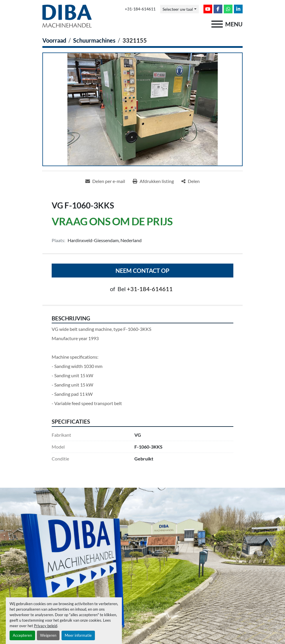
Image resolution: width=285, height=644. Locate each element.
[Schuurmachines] (94, 40)
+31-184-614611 (140, 9)
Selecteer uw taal (178, 9)
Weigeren (48, 635)
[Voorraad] (54, 40)
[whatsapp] (228, 9)
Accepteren (22, 635)
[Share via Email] (105, 181)
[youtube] (208, 9)
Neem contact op (142, 271)
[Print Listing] (153, 181)
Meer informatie (78, 635)
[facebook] (218, 9)
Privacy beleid (46, 626)
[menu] (217, 24)
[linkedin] (238, 9)
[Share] (191, 181)
